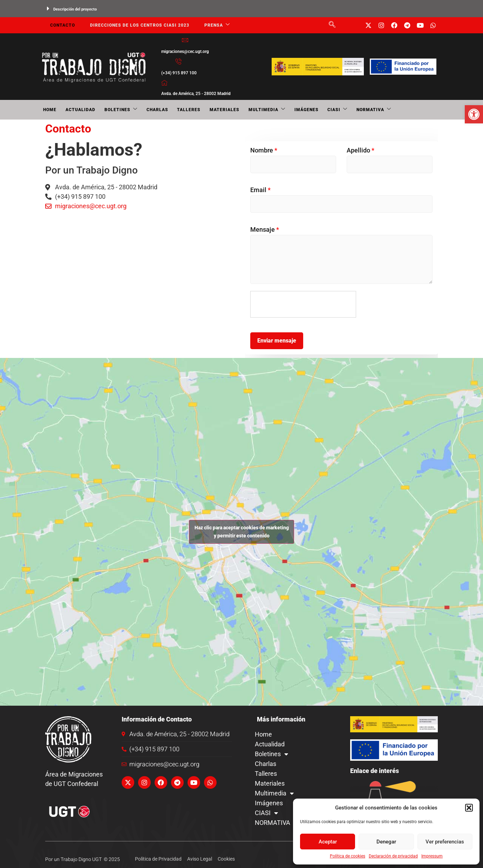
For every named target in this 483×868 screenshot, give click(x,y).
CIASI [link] (320, 110)
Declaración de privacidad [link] (393, 856)
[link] (474, 114)
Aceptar (328, 842)
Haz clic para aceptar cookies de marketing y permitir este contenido (242, 532)
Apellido (360, 150)
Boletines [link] (115, 110)
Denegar (386, 842)
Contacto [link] (61, 25)
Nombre (264, 150)
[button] (469, 808)
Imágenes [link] (291, 110)
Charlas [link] (150, 110)
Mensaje (265, 229)
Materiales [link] (213, 110)
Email (260, 190)
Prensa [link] (214, 25)
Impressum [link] (432, 856)
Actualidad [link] (77, 110)
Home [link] (48, 110)
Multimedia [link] (253, 110)
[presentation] (304, 305)
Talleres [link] (179, 110)
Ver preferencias (445, 842)
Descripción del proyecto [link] (75, 9)
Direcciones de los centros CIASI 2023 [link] (137, 25)
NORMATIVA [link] (354, 110)
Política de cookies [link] (348, 856)
